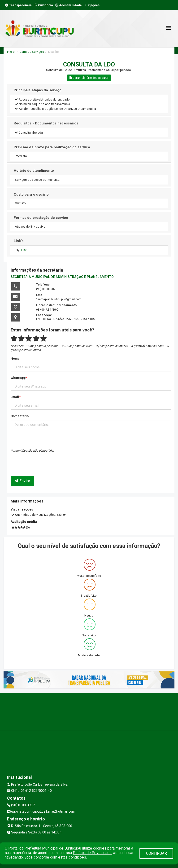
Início (11, 52)
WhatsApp (18, 378)
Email (15, 397)
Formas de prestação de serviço (41, 218)
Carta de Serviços (32, 52)
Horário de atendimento (34, 171)
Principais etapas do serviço (38, 90)
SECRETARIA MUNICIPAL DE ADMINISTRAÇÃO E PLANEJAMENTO (62, 277)
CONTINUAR (156, 853)
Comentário (20, 416)
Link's (19, 241)
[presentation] (38, 461)
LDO (24, 250)
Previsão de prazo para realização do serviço (52, 147)
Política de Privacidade (92, 853)
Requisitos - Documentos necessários (46, 123)
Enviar (22, 481)
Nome (15, 359)
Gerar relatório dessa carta (89, 78)
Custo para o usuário (31, 194)
